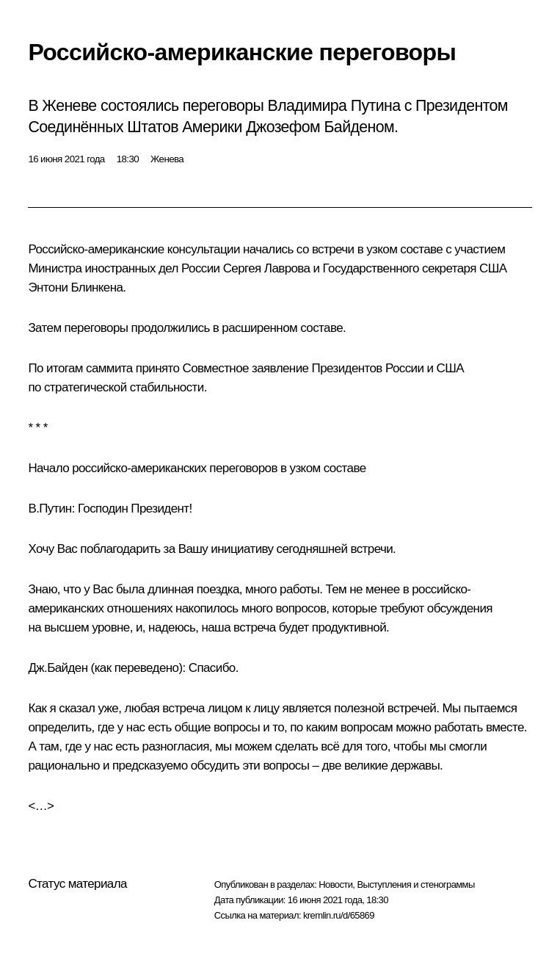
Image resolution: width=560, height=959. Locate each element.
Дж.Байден (58, 668)
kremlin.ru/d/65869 (339, 915)
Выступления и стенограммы (415, 884)
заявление (280, 368)
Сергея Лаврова (267, 268)
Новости (335, 884)
